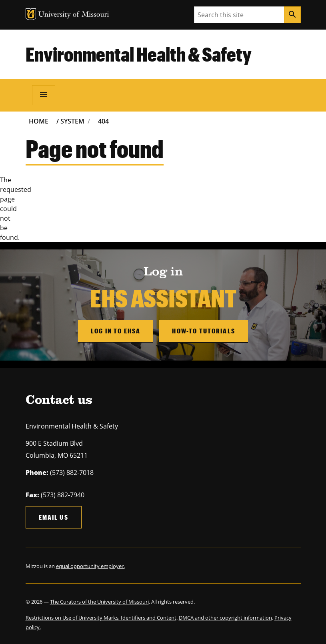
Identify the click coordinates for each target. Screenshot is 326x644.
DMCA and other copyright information (225, 617)
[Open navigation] (44, 95)
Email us (54, 517)
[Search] (292, 15)
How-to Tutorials (204, 331)
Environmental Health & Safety (139, 54)
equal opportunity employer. (90, 566)
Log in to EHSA (116, 331)
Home (39, 121)
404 (103, 121)
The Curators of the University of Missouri (99, 601)
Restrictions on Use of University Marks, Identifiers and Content (101, 617)
